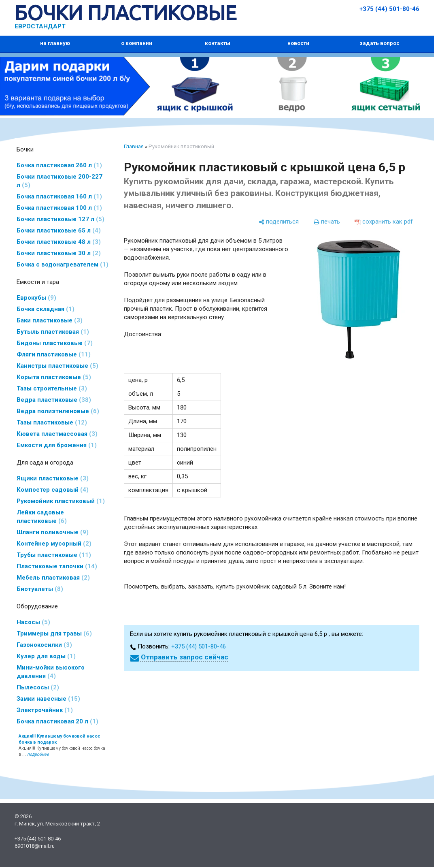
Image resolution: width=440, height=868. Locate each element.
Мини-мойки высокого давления (51, 672)
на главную (55, 43)
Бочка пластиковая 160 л (59, 196)
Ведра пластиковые (54, 400)
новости (298, 43)
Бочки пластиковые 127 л (61, 219)
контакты (218, 43)
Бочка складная (46, 309)
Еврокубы (36, 298)
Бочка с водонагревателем (63, 264)
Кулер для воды (46, 656)
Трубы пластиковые (54, 555)
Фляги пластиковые (54, 354)
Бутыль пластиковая (53, 332)
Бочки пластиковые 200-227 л (60, 181)
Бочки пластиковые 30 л (59, 253)
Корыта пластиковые (54, 377)
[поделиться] (278, 222)
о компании (137, 43)
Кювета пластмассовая (57, 434)
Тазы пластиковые (52, 422)
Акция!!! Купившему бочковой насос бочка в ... (62, 745)
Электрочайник (45, 710)
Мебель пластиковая (53, 578)
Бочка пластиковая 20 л (57, 721)
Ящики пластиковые (53, 478)
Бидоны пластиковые (55, 343)
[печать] (327, 222)
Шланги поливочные (53, 532)
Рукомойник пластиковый (61, 501)
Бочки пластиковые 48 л (59, 242)
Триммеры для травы (54, 633)
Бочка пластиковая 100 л (59, 208)
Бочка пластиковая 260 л (59, 165)
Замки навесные (48, 699)
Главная (134, 146)
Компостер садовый (53, 490)
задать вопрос (379, 43)
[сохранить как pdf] (384, 222)
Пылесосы (38, 687)
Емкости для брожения (57, 445)
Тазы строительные (52, 388)
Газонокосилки (44, 645)
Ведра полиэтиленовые (58, 411)
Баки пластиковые (50, 320)
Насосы (33, 622)
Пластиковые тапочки (57, 566)
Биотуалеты (40, 589)
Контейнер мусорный (54, 544)
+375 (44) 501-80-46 (389, 9)
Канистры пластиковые (57, 366)
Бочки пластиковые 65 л (59, 230)
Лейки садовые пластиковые (42, 517)
